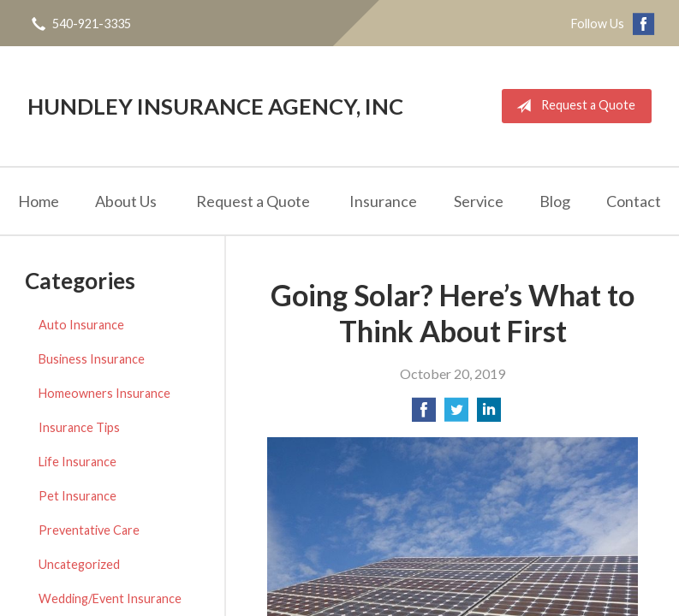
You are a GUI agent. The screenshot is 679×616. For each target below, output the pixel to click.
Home (39, 201)
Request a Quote (572, 106)
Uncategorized (79, 564)
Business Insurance (92, 359)
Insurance (383, 201)
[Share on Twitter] (456, 415)
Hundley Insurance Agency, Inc (215, 106)
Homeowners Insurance (104, 393)
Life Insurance (77, 462)
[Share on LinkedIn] (489, 415)
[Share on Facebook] (424, 415)
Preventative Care (89, 530)
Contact (634, 201)
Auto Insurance (81, 325)
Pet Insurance (77, 496)
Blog (555, 201)
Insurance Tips (79, 427)
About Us (126, 201)
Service (479, 201)
